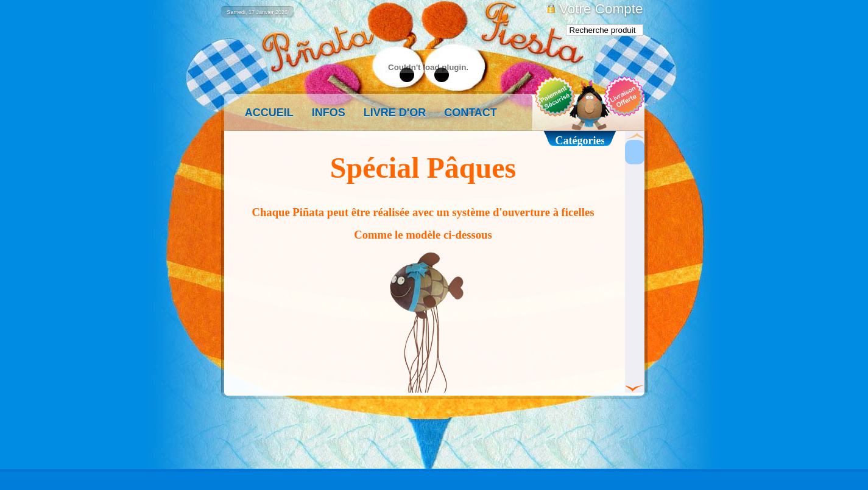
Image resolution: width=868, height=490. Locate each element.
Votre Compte (601, 9)
